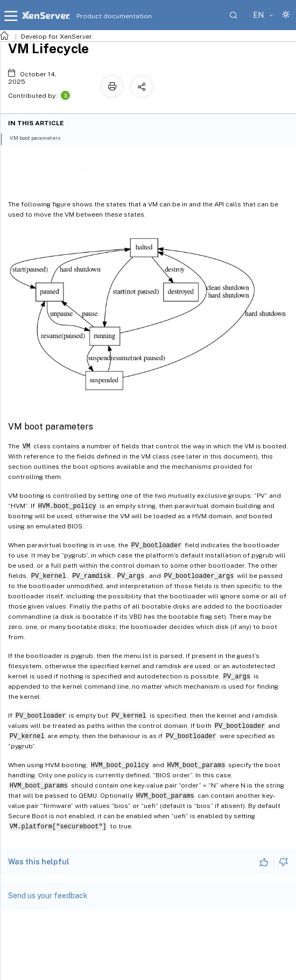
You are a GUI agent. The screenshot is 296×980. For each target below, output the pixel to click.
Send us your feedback (48, 896)
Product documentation (101, 16)
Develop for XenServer (57, 37)
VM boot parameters (41, 137)
